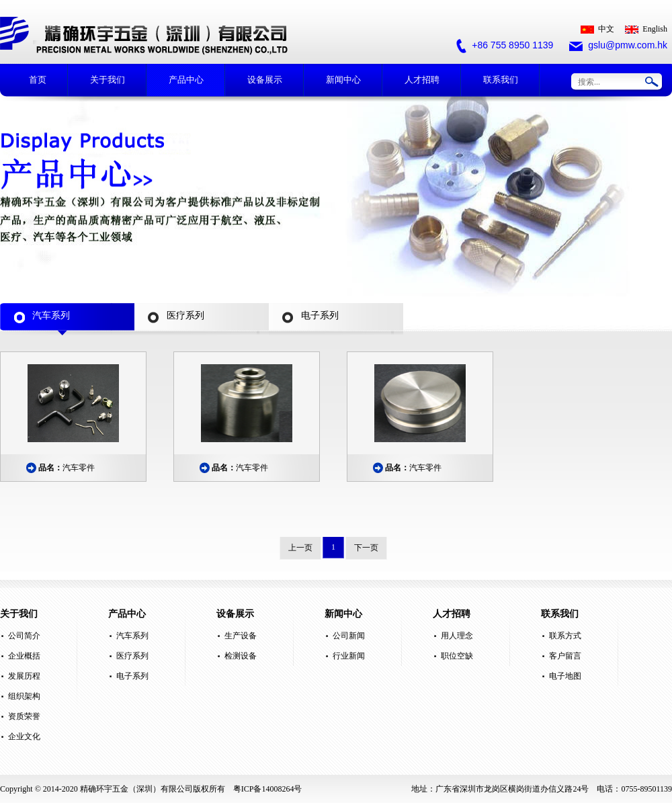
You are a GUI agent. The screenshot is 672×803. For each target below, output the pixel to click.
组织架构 (24, 696)
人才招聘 (422, 80)
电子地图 (565, 676)
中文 (597, 29)
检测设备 (241, 656)
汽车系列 (132, 636)
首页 (38, 80)
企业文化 (24, 736)
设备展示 (265, 80)
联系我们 (501, 80)
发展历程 (24, 676)
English (646, 29)
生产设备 (241, 636)
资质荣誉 (24, 716)
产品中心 (186, 80)
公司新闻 (349, 636)
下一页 (366, 548)
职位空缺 (457, 656)
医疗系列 (132, 656)
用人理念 (457, 636)
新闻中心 (343, 80)
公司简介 (24, 636)
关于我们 (108, 80)
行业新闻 (349, 656)
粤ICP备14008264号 (268, 789)
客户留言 (565, 656)
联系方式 (565, 636)
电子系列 (132, 676)
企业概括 (24, 656)
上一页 (300, 548)
